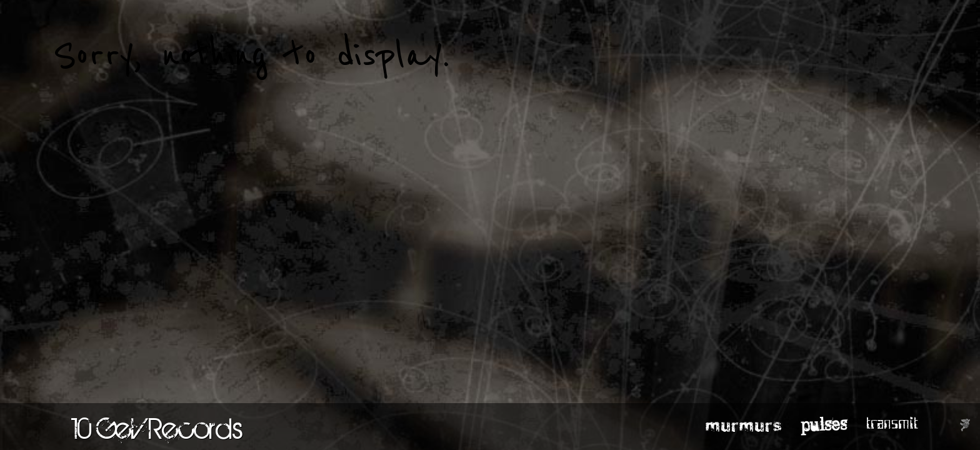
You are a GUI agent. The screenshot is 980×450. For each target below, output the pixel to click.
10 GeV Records (157, 428)
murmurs (744, 424)
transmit (892, 424)
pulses (824, 424)
